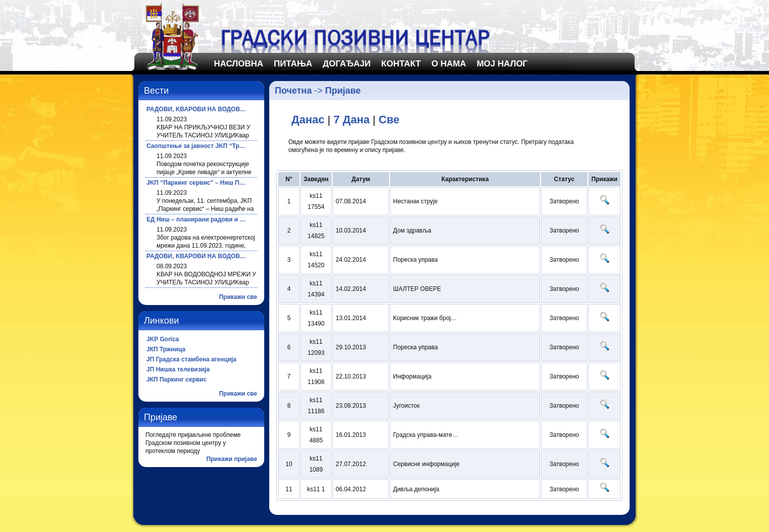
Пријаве (343, 91)
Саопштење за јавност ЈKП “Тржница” (197, 146)
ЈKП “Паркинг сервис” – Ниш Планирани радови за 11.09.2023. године (197, 183)
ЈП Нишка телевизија (178, 369)
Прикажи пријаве (232, 459)
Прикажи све (238, 297)
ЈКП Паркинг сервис (177, 379)
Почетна (293, 91)
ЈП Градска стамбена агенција (191, 359)
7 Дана (352, 120)
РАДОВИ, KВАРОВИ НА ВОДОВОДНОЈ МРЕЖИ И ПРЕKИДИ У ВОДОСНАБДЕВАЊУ (197, 109)
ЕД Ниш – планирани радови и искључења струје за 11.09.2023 (197, 219)
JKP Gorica (163, 339)
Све (389, 120)
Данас (308, 120)
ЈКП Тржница (166, 349)
